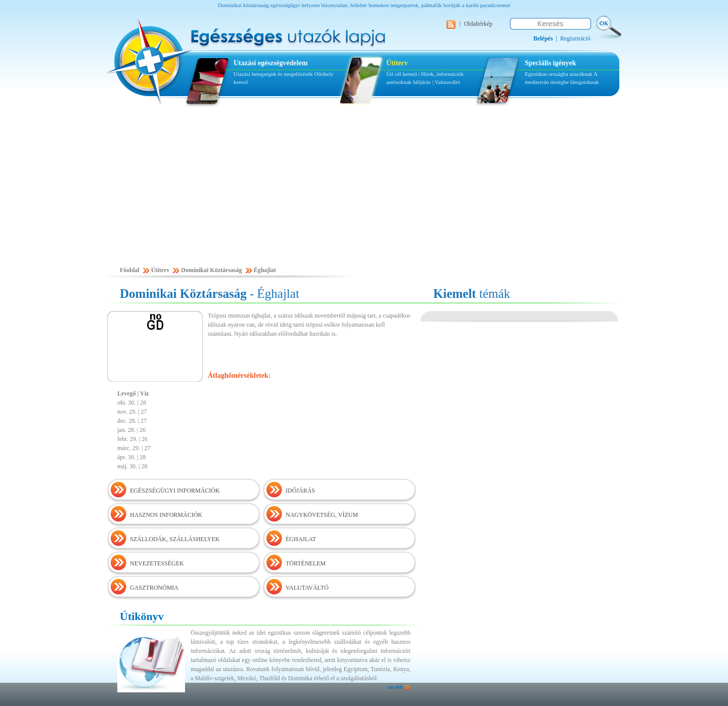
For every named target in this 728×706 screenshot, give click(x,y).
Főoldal (130, 270)
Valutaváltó (447, 82)
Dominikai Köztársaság (211, 270)
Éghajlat (265, 270)
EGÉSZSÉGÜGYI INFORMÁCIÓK (175, 491)
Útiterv (397, 63)
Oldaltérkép (478, 24)
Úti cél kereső (402, 74)
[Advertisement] (364, 191)
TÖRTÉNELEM (306, 563)
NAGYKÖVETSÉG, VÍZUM (322, 515)
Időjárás (422, 82)
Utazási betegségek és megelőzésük (273, 74)
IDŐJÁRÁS (300, 491)
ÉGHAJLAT (301, 539)
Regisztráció (575, 38)
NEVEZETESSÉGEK (157, 563)
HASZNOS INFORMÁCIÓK (166, 515)
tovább (396, 687)
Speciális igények (551, 63)
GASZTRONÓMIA (154, 588)
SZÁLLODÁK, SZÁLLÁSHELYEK (175, 539)
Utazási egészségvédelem (271, 63)
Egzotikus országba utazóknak (559, 74)
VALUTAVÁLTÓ (307, 588)
